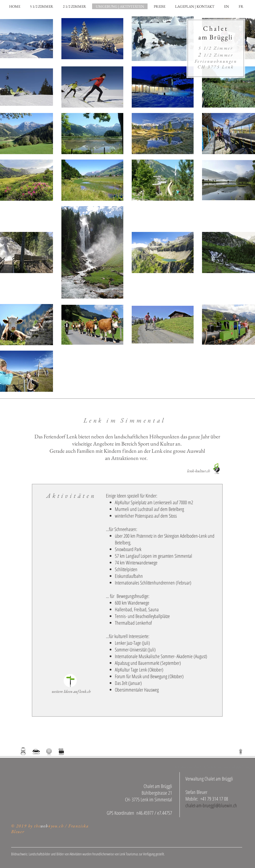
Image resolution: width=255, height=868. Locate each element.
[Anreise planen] (36, 751)
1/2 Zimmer (216, 55)
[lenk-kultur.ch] (199, 471)
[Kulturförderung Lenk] (217, 469)
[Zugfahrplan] (23, 751)
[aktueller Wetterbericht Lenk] (49, 751)
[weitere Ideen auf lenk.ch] (71, 692)
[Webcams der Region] (61, 751)
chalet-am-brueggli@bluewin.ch (211, 805)
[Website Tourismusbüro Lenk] (70, 681)
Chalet (216, 28)
